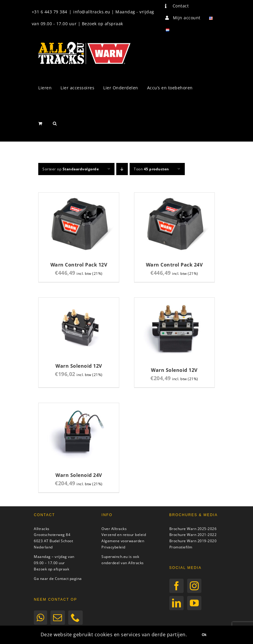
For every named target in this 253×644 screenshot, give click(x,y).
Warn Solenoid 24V (79, 475)
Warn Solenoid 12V (79, 366)
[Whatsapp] (40, 618)
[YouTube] (194, 603)
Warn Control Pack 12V (79, 265)
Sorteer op (71, 169)
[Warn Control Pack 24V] (174, 196)
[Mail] (58, 618)
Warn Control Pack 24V (174, 265)
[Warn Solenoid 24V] (79, 406)
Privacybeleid (113, 547)
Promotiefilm (181, 547)
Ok (204, 635)
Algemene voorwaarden (123, 541)
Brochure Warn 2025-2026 (193, 529)
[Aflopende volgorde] (122, 169)
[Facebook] (177, 586)
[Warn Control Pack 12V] (79, 196)
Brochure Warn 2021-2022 (193, 535)
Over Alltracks (114, 529)
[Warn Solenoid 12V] (79, 301)
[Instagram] (194, 586)
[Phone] (75, 618)
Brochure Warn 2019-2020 (193, 541)
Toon (151, 169)
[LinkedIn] (177, 603)
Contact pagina (68, 579)
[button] (55, 123)
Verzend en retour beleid (124, 535)
